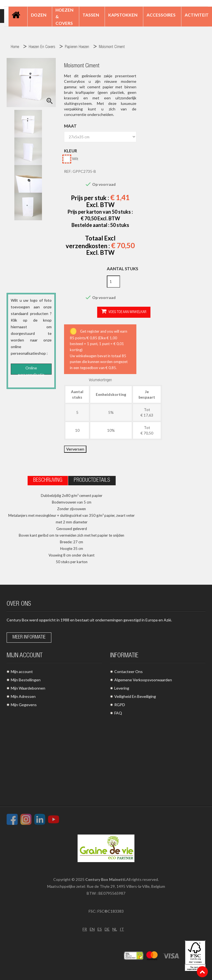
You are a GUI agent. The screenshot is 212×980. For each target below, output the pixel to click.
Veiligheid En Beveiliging (135, 696)
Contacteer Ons (128, 672)
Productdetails (92, 481)
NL (115, 929)
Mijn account (22, 672)
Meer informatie (29, 637)
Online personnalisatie (31, 370)
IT (122, 929)
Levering (122, 688)
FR (85, 929)
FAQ (118, 713)
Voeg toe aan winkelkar (124, 312)
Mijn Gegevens (24, 705)
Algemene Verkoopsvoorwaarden (143, 680)
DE (107, 929)
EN (92, 929)
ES (100, 929)
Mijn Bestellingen (26, 680)
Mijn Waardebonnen (28, 688)
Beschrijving (48, 481)
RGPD (120, 705)
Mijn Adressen (23, 696)
